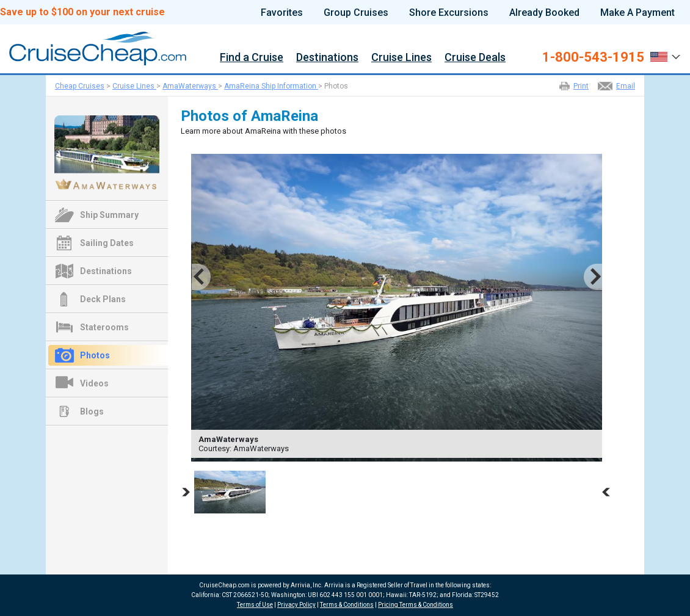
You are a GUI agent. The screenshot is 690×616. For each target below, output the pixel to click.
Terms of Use (255, 605)
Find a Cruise (252, 58)
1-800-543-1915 (593, 57)
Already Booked (544, 13)
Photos (95, 355)
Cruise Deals (475, 58)
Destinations (327, 58)
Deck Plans (103, 299)
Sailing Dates (107, 243)
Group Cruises (356, 13)
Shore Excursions (449, 13)
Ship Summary (109, 215)
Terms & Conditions (347, 605)
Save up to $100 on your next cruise (82, 12)
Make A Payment (637, 13)
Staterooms (104, 327)
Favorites (282, 13)
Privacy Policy (296, 605)
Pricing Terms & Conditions (416, 605)
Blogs (92, 411)
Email (626, 86)
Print (581, 86)
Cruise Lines (401, 58)
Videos (94, 383)
